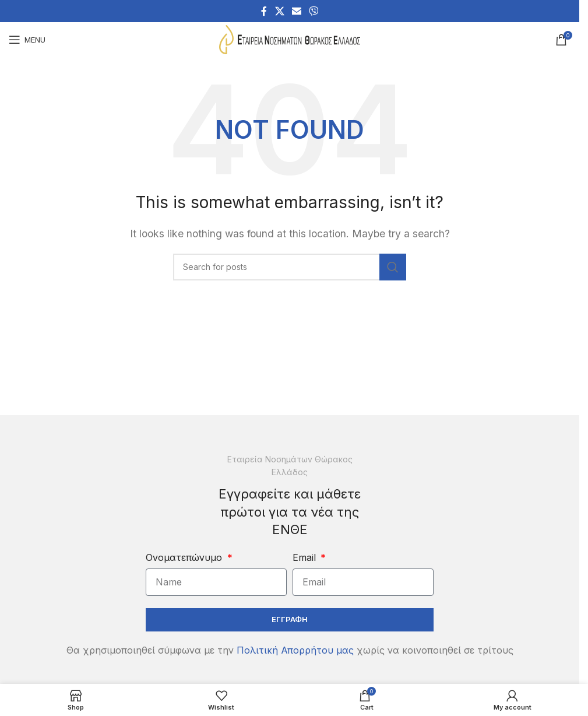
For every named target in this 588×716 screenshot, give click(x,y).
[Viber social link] (314, 11)
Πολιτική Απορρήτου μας (295, 650)
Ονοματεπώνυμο (185, 557)
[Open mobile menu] (27, 40)
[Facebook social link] (264, 11)
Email (306, 557)
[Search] (290, 267)
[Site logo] (290, 38)
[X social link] (279, 11)
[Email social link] (296, 11)
